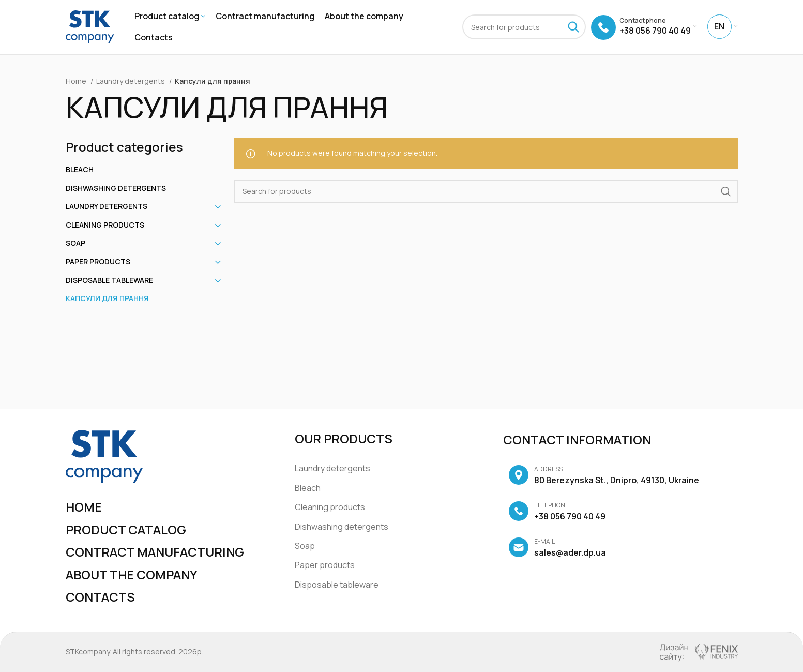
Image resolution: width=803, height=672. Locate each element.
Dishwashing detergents (116, 188)
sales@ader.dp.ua (557, 548)
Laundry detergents (131, 81)
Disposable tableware (109, 280)
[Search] (524, 27)
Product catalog (126, 529)
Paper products (98, 262)
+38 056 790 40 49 (557, 512)
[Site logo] (90, 26)
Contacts (100, 597)
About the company (132, 574)
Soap (75, 243)
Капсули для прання (107, 299)
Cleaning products (105, 225)
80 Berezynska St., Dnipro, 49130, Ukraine (604, 476)
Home (77, 81)
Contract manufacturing (155, 552)
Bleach (80, 169)
